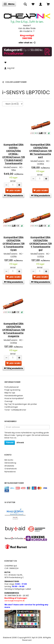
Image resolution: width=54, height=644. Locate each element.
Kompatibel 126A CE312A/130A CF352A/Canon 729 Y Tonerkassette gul (41, 244)
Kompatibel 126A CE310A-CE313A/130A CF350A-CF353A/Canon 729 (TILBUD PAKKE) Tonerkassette (14, 154)
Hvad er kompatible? (14, 398)
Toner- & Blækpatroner (15, 410)
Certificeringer (11, 407)
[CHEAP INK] (27, 17)
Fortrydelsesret (12, 387)
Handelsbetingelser (14, 396)
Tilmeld (10, 443)
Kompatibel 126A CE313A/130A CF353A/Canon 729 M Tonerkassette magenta (14, 330)
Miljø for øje (10, 393)
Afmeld (20, 443)
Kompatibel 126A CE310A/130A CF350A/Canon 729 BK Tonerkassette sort (40, 151)
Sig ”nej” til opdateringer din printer (21, 404)
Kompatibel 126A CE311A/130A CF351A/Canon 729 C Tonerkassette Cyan (14, 244)
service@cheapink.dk (16, 599)
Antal (13, 181)
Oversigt (8, 401)
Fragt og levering (12, 390)
